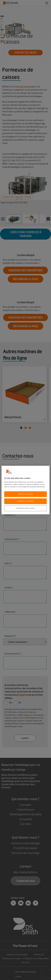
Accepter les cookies (25, 501)
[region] (25, 490)
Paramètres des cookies (25, 508)
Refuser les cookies (26, 494)
